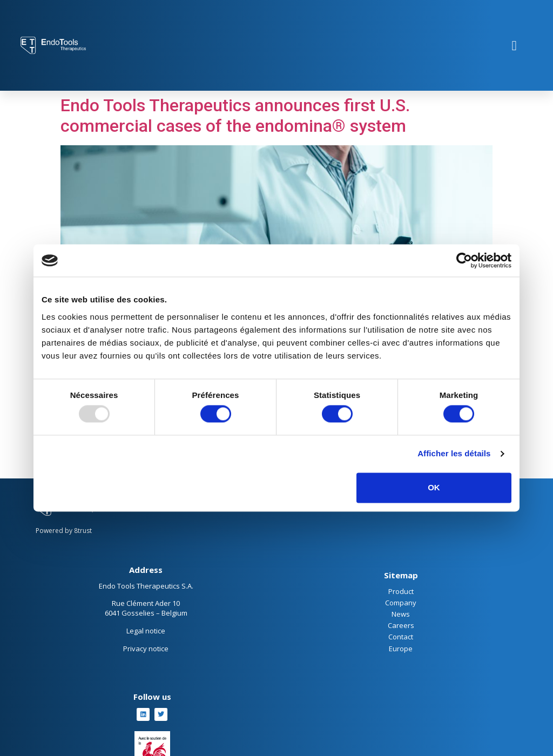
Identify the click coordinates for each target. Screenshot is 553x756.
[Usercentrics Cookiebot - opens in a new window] (464, 260)
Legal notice (146, 631)
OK (434, 487)
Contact (401, 637)
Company (401, 603)
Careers (401, 625)
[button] (514, 45)
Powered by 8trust (64, 531)
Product (401, 591)
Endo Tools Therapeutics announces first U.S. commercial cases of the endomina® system (235, 116)
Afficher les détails (454, 454)
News (401, 614)
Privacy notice (146, 649)
